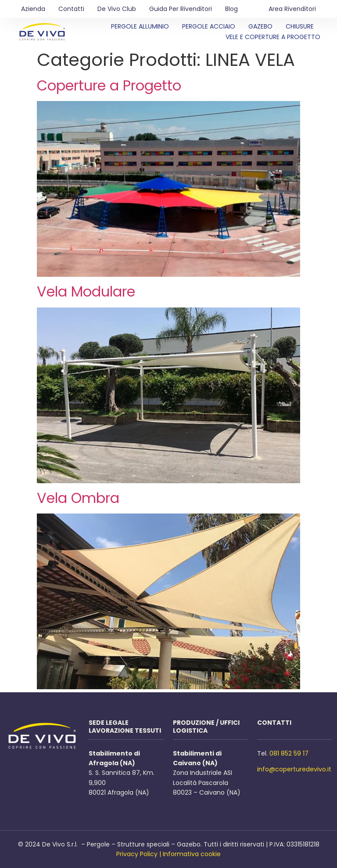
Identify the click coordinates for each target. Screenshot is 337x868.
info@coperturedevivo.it (294, 769)
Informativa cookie (192, 854)
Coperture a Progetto (109, 85)
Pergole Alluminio (140, 26)
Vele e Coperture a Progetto (273, 37)
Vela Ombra (78, 498)
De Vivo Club (117, 9)
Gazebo (260, 26)
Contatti (71, 9)
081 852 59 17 (289, 753)
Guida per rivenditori (181, 9)
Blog (231, 9)
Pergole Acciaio (209, 26)
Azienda (33, 9)
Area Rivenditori (292, 9)
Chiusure (300, 26)
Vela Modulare (86, 291)
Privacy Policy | (139, 854)
